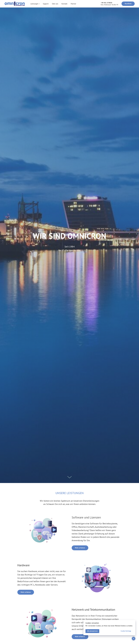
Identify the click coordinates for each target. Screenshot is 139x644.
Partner (73, 4)
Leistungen (34, 4)
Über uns (55, 4)
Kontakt (64, 4)
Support (46, 4)
